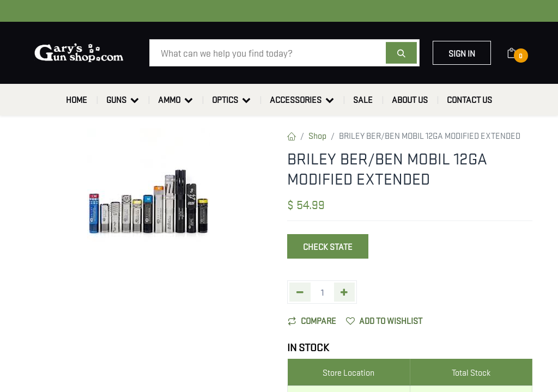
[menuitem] (77, 100)
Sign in (462, 53)
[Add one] (345, 292)
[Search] (401, 53)
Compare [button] (312, 320)
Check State (328, 246)
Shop (317, 135)
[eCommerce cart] (518, 53)
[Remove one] (300, 292)
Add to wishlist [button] (384, 320)
